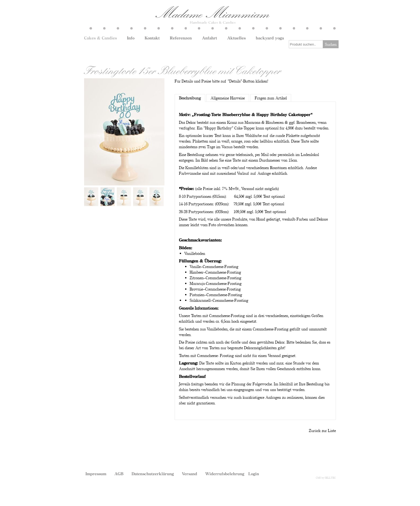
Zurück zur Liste (322, 430)
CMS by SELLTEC (326, 478)
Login (254, 474)
